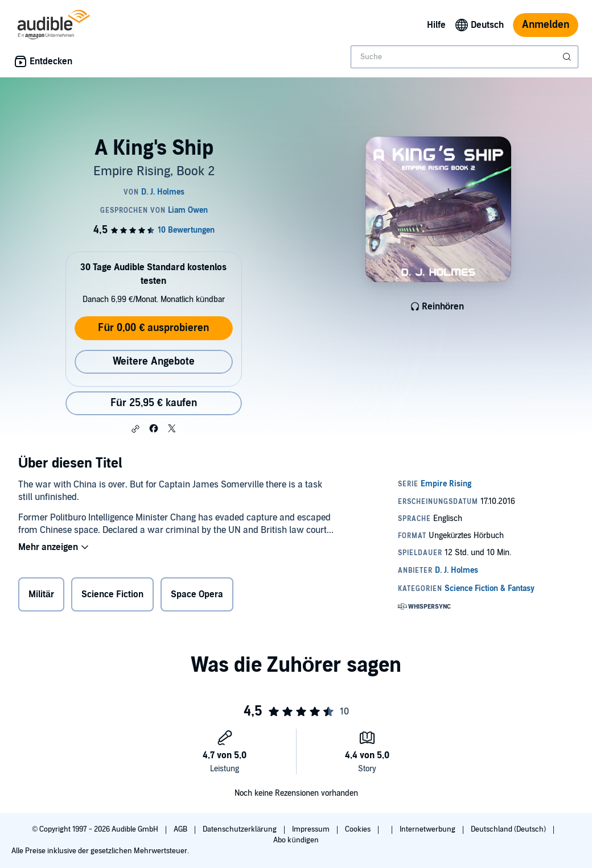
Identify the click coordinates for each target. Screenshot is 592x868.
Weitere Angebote (154, 361)
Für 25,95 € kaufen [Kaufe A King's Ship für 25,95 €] (154, 403)
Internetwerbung (428, 829)
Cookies (359, 829)
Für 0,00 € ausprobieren (153, 328)
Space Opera (197, 594)
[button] (135, 429)
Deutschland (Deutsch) (509, 829)
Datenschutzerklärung (240, 829)
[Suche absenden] (568, 57)
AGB (181, 829)
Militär (41, 594)
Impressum (312, 829)
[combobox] (464, 57)
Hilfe (436, 25)
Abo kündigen (296, 840)
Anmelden (546, 25)
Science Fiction (112, 594)
